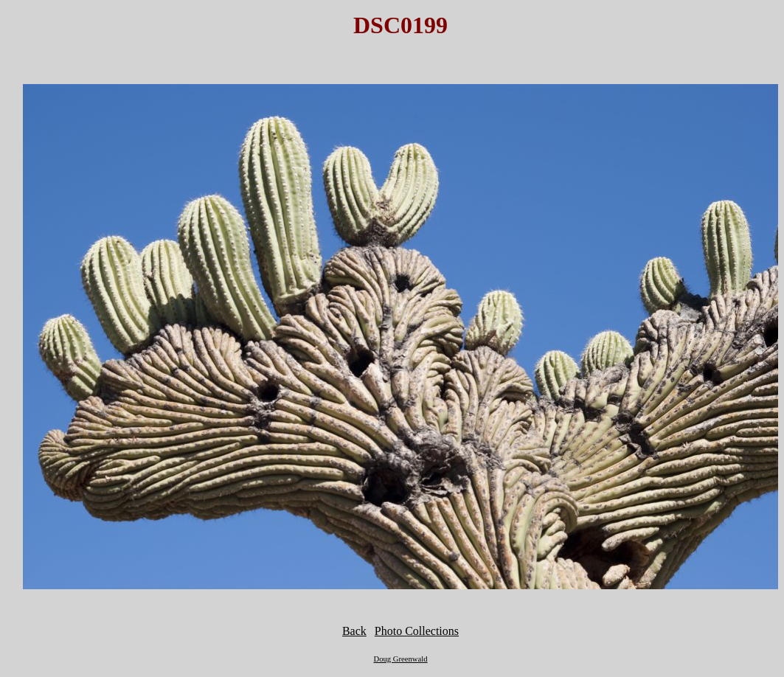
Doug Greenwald (400, 659)
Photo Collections (417, 631)
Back (354, 631)
